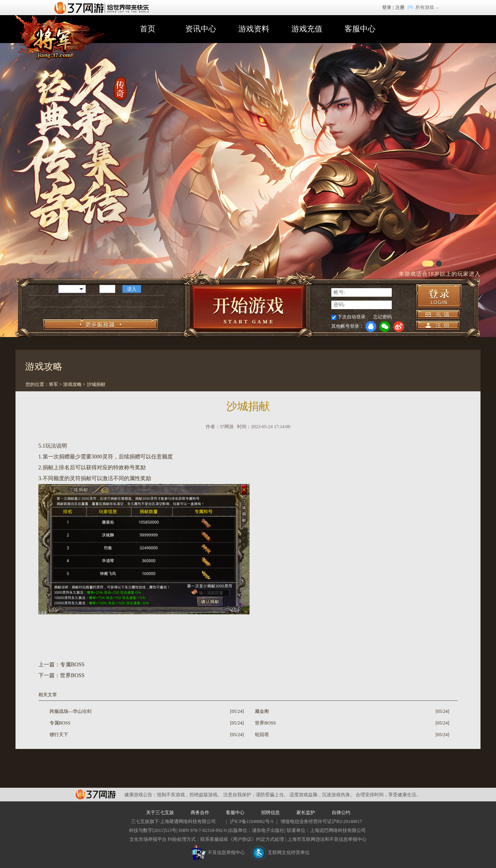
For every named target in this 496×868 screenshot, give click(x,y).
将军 (53, 384)
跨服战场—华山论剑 (71, 711)
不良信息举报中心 (218, 852)
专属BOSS (72, 665)
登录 (387, 7)
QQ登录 (371, 327)
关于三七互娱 (160, 813)
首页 (148, 29)
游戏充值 (307, 29)
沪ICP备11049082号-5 (251, 821)
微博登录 (399, 327)
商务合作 (200, 813)
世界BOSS (72, 675)
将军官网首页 (59, 40)
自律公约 (341, 813)
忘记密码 (382, 317)
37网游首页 (103, 7)
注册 (400, 7)
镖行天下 (59, 735)
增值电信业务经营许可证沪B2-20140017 (321, 821)
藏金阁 (262, 711)
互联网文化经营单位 (280, 852)
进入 (132, 289)
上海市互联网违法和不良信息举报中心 (327, 839)
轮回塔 (262, 735)
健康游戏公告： (141, 795)
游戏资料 (254, 29)
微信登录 (385, 327)
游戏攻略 (72, 384)
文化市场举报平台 (148, 839)
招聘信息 (270, 813)
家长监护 (306, 813)
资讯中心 (201, 29)
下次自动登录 (351, 317)
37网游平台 (96, 795)
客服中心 (360, 29)
